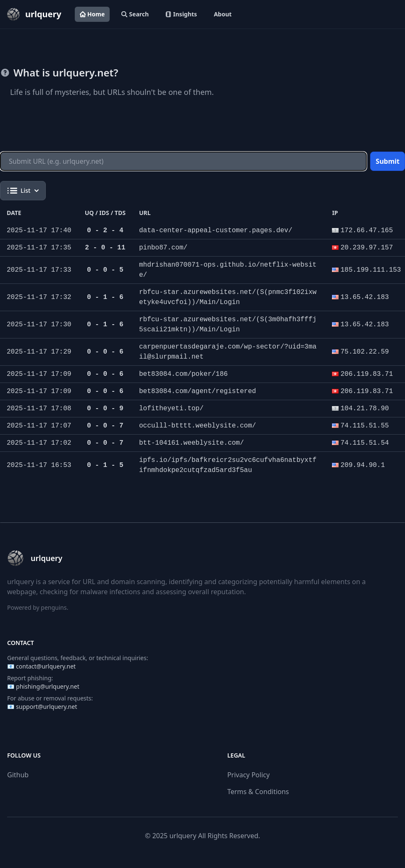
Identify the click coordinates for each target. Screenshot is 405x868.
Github (18, 775)
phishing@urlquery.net (48, 686)
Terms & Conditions (258, 792)
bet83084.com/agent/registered (197, 391)
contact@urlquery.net (46, 666)
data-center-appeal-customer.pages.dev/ (216, 231)
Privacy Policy (249, 775)
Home (92, 14)
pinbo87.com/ (163, 248)
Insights (181, 14)
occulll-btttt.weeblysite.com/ (197, 426)
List (23, 191)
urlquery (183, 836)
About (223, 14)
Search (135, 14)
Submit (388, 161)
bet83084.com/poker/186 (183, 374)
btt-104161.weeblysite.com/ (192, 443)
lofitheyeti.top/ (171, 409)
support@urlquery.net (46, 707)
